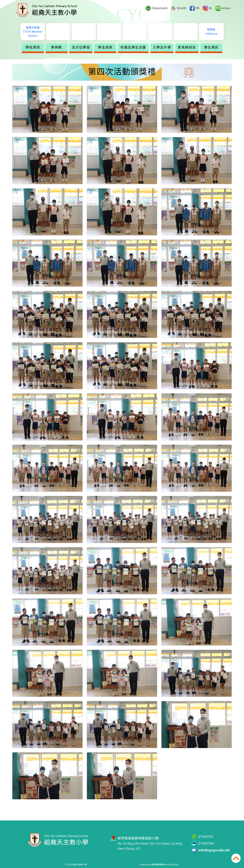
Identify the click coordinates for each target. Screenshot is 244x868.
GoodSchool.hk (171, 865)
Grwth (179, 8)
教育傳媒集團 (158, 865)
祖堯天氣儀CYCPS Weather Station (33, 32)
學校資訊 (33, 47)
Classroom (157, 8)
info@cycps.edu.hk (214, 850)
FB (194, 8)
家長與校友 (187, 47)
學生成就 (105, 47)
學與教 (57, 47)
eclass (223, 8)
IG (207, 8)
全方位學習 (81, 47)
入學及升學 (162, 47)
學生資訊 (211, 47)
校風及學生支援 (133, 47)
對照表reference (211, 32)
